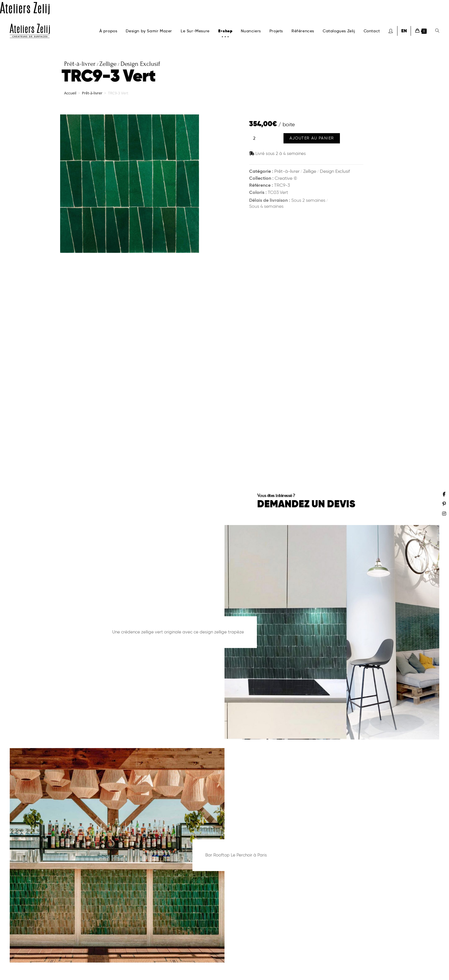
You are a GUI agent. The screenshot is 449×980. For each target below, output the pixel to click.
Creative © (286, 179)
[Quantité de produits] (254, 140)
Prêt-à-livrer (92, 96)
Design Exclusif (335, 172)
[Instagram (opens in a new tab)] (444, 514)
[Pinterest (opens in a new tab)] (444, 504)
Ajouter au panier (312, 140)
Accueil (70, 96)
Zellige (310, 172)
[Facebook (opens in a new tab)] (444, 494)
